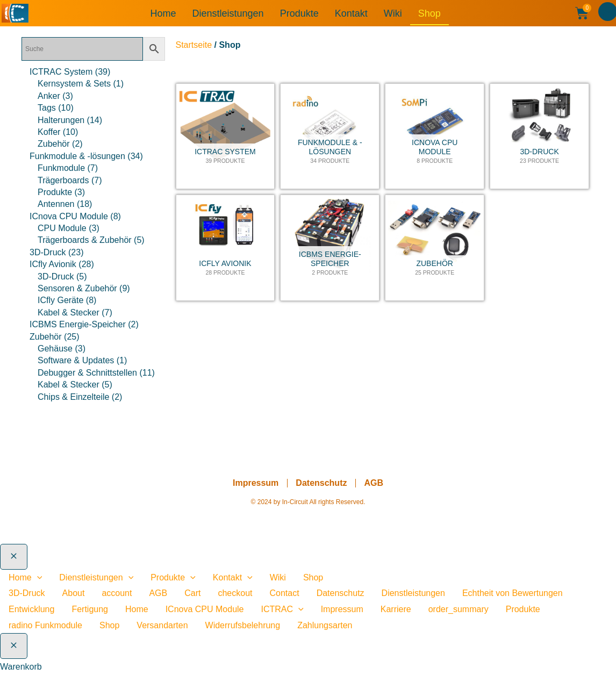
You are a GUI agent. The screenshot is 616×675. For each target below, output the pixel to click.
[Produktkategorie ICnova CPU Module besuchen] (435, 137)
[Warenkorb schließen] (14, 646)
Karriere (396, 609)
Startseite (194, 45)
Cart (192, 593)
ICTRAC (282, 609)
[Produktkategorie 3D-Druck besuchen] (539, 137)
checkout (235, 593)
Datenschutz (321, 483)
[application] (37, 577)
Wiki (393, 13)
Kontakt (351, 13)
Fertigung (90, 609)
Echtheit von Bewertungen (513, 593)
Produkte (299, 13)
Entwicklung (31, 609)
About (74, 593)
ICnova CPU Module (205, 609)
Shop (429, 13)
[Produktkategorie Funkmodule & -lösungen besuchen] (330, 137)
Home (163, 13)
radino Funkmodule (45, 625)
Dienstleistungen (228, 13)
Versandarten (162, 625)
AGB (374, 483)
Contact (285, 593)
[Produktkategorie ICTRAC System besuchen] (225, 137)
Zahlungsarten (325, 625)
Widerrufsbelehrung (243, 625)
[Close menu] (14, 557)
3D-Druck (27, 593)
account (117, 593)
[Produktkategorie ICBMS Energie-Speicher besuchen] (330, 248)
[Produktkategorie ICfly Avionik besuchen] (225, 248)
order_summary (459, 609)
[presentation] (298, 609)
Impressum (256, 483)
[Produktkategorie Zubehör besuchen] (435, 248)
